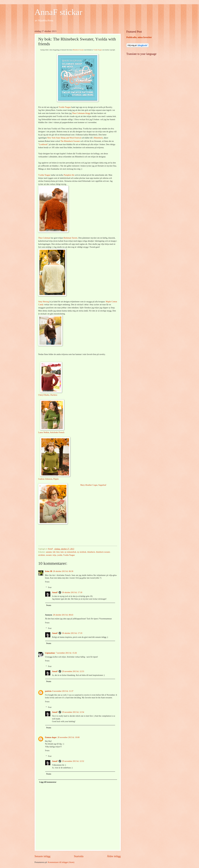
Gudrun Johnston (45, 479)
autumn (49, 552)
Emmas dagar (51, 737)
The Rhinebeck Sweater (70, 141)
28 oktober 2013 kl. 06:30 (63, 571)
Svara (47, 582)
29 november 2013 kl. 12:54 (73, 712)
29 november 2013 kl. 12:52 (73, 761)
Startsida (79, 856)
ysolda (60, 555)
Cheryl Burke (44, 395)
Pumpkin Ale (69, 175)
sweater (49, 555)
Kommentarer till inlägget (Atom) (61, 862)
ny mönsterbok (70, 552)
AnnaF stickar (58, 12)
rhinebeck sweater (103, 552)
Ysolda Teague (98, 50)
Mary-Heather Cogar (89, 485)
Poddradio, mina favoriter (139, 37)
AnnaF (55, 592)
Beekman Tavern (70, 238)
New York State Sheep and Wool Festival (64, 138)
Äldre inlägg (114, 856)
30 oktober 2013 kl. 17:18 (72, 592)
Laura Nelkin (44, 432)
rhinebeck (91, 552)
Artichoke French (57, 432)
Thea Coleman (44, 238)
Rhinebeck (98, 138)
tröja (54, 555)
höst (58, 552)
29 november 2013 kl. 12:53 (73, 671)
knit (62, 552)
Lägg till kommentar (48, 782)
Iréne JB (49, 571)
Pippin (56, 479)
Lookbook (43, 144)
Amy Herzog (44, 302)
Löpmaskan (50, 653)
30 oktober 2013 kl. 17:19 (72, 633)
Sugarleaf (102, 485)
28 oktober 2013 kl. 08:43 (63, 615)
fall (54, 552)
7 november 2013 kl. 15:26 (66, 653)
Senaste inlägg (43, 856)
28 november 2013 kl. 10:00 (68, 737)
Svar (50, 587)
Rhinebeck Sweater (78, 50)
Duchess (54, 395)
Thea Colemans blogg (81, 113)
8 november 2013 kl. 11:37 (63, 691)
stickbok (42, 555)
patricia (48, 691)
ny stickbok (82, 552)
